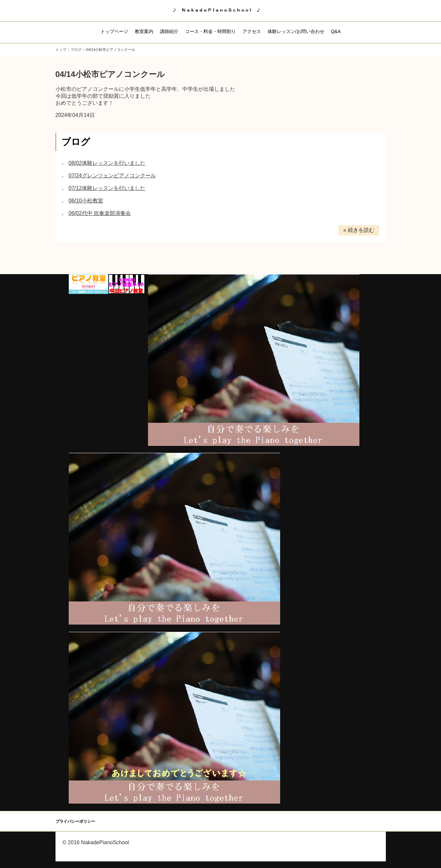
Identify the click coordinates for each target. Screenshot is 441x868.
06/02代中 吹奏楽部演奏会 (100, 213)
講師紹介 (169, 31)
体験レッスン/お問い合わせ (296, 31)
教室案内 (144, 31)
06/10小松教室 (86, 201)
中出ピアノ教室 (221, 11)
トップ (61, 50)
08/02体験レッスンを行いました (107, 163)
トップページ (114, 31)
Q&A (336, 31)
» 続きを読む (359, 230)
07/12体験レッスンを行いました (107, 188)
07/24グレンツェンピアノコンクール (112, 176)
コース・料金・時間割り (210, 31)
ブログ (76, 50)
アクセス (252, 31)
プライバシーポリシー (75, 821)
